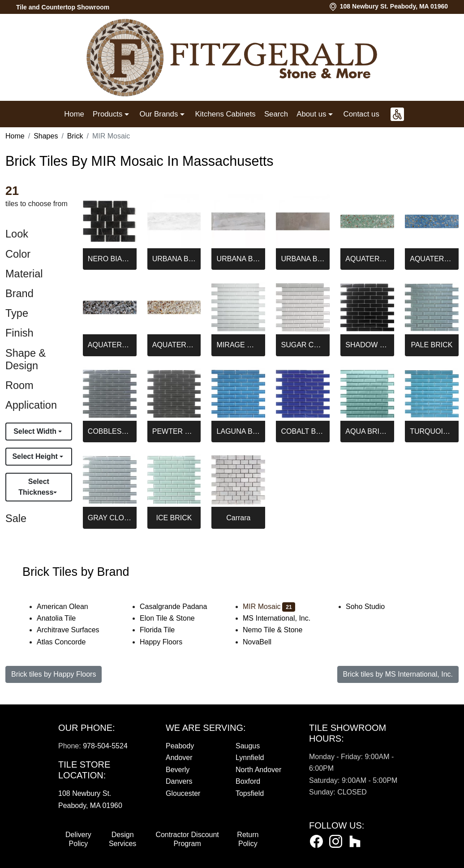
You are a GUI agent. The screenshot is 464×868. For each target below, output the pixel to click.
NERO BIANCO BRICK (110, 259)
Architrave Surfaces (74, 630)
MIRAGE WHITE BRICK (239, 345)
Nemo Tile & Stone (280, 630)
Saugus (248, 746)
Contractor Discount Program (187, 839)
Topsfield (250, 793)
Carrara (238, 518)
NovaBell (264, 642)
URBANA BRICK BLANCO (174, 259)
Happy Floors (167, 642)
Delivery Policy (78, 839)
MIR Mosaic (269, 607)
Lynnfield (250, 758)
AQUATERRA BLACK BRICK (110, 345)
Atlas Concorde (69, 642)
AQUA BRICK (367, 431)
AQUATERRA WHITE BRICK (174, 345)
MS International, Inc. (282, 618)
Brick (75, 136)
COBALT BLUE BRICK (303, 431)
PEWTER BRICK (174, 431)
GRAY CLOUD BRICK (110, 518)
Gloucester (183, 793)
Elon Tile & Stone (175, 618)
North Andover (258, 770)
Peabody (180, 746)
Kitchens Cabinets (225, 114)
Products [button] (109, 114)
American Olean (68, 607)
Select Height (36, 456)
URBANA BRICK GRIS (239, 259)
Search (276, 114)
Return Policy (248, 839)
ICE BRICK (174, 518)
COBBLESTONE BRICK (110, 431)
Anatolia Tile (64, 618)
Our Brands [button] (159, 114)
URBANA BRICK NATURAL (303, 259)
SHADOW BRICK (367, 345)
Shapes (46, 136)
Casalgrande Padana (181, 607)
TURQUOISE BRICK (432, 431)
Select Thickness (36, 487)
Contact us (361, 114)
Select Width (36, 431)
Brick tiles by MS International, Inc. (398, 674)
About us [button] (312, 114)
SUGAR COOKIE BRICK (303, 345)
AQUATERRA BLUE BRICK (432, 259)
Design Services (122, 839)
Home (74, 114)
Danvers (179, 781)
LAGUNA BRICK (239, 431)
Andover (179, 758)
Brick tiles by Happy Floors (54, 674)
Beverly (178, 770)
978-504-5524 (105, 746)
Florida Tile (163, 630)
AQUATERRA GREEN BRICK (367, 259)
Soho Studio (373, 607)
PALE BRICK (432, 345)
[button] (397, 114)
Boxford (248, 781)
